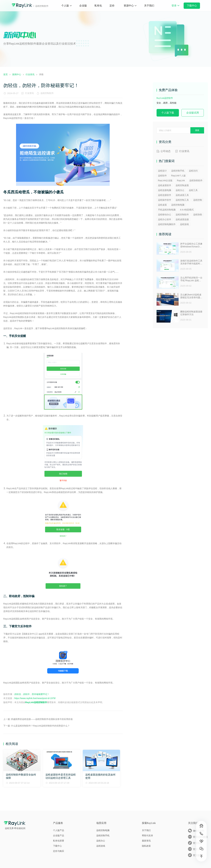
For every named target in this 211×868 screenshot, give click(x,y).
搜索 (197, 130)
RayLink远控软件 (165, 98)
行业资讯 (29, 93)
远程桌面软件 (165, 185)
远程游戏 (184, 224)
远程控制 (198, 200)
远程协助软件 (196, 180)
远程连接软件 (165, 195)
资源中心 (129, 6)
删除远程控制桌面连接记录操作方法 (191, 313)
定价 (112, 6)
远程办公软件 (165, 219)
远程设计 (162, 171)
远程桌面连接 (182, 219)
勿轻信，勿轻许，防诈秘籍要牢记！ (32, 694)
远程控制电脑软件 (167, 224)
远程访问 (193, 171)
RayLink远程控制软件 (36, 702)
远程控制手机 (178, 171)
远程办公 (180, 190)
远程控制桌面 (182, 185)
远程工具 (193, 190)
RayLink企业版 (165, 180)
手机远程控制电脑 (167, 210)
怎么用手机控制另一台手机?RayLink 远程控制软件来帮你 (191, 279)
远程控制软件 (48, 93)
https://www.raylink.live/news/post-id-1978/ (35, 698)
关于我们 (149, 6)
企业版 (83, 6)
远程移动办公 (165, 215)
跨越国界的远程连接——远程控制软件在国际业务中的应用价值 (42, 719)
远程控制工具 (182, 200)
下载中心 (192, 6)
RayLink (181, 180)
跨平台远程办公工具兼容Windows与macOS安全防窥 (191, 245)
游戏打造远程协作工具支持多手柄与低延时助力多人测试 (191, 262)
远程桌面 (162, 205)
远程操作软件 (165, 200)
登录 (175, 8)
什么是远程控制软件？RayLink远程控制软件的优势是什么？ (40, 726)
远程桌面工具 (182, 195)
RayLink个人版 (179, 176)
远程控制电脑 (178, 205)
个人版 (65, 6)
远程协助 (198, 215)
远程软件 (162, 176)
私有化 (98, 6)
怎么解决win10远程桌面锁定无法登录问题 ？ (191, 296)
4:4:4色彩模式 (187, 210)
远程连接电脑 (165, 190)
